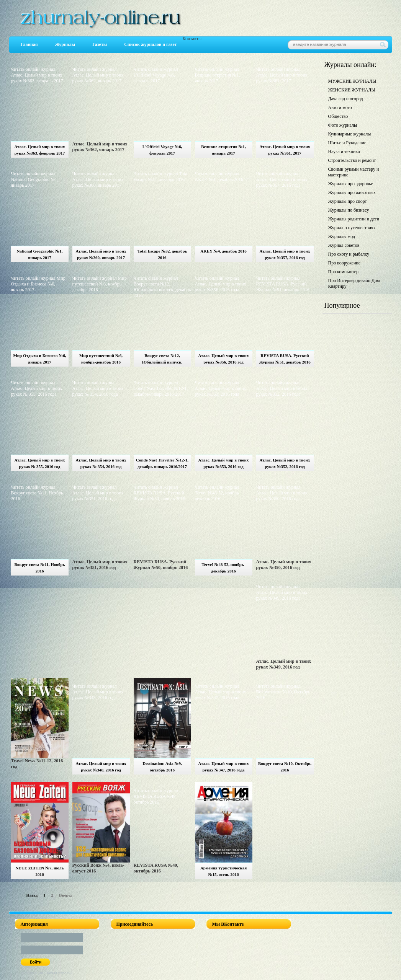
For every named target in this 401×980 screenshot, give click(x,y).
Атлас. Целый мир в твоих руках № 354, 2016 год (101, 463)
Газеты (100, 44)
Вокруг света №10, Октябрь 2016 (285, 767)
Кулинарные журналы (350, 134)
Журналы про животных (352, 192)
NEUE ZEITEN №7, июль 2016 (39, 871)
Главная (29, 44)
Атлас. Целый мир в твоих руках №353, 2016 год (224, 463)
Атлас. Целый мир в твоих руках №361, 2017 (285, 150)
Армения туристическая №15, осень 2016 (223, 871)
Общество (338, 116)
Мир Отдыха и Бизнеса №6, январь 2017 (39, 359)
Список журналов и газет (150, 44)
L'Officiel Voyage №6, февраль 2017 (162, 150)
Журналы (65, 44)
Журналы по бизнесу (349, 210)
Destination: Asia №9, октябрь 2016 (162, 767)
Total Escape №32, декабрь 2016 (162, 254)
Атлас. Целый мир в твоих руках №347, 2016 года (224, 767)
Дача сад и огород (346, 99)
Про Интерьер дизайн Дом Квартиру (354, 283)
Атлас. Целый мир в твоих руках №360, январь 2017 (101, 254)
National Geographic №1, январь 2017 (39, 254)
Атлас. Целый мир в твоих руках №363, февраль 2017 (40, 150)
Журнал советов (344, 245)
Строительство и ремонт (352, 160)
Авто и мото (340, 108)
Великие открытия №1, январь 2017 (223, 150)
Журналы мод (342, 236)
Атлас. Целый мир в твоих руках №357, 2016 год (285, 254)
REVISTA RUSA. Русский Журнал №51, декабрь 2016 (285, 359)
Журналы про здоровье (351, 184)
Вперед (66, 895)
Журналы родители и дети (354, 219)
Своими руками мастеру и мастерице (354, 172)
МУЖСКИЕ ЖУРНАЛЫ (352, 81)
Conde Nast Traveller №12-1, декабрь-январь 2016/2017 (162, 463)
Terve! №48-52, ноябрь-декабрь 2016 (224, 568)
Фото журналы (343, 125)
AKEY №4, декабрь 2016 (223, 251)
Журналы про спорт (348, 201)
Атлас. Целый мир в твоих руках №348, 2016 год (101, 767)
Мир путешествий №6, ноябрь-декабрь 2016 (101, 359)
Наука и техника (344, 152)
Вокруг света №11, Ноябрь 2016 (39, 568)
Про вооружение (345, 263)
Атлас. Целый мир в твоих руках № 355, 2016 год (40, 463)
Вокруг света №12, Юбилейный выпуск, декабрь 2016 (162, 360)
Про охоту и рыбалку (349, 254)
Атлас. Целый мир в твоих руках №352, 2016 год (285, 463)
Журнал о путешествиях (352, 228)
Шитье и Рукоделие (347, 143)
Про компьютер (344, 272)
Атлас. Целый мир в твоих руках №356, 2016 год (224, 359)
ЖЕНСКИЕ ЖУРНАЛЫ (352, 90)
